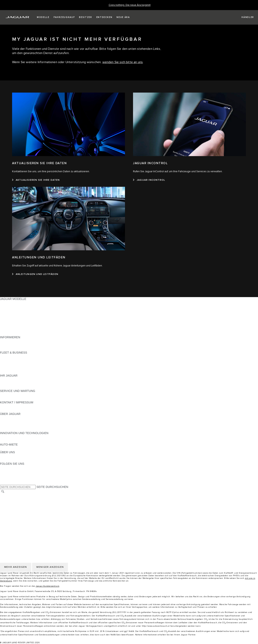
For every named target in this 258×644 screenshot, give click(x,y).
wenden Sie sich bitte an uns (123, 62)
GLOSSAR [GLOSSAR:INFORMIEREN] (7, 345)
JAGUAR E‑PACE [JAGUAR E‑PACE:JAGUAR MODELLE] (11, 307)
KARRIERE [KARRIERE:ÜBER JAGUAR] (7, 422)
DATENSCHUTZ (11, 511)
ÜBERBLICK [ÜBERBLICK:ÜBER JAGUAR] (8, 418)
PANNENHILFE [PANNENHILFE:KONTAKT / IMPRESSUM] (10, 406)
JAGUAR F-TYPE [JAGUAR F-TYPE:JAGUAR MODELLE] (11, 314)
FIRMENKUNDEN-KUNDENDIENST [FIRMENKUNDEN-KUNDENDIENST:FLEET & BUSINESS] (23, 368)
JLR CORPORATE (12, 522)
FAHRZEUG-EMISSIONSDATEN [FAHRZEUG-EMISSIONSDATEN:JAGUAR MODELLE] (21, 330)
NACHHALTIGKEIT (12, 460)
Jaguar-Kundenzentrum (47, 586)
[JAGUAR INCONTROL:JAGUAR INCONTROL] (149, 180)
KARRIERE (7, 503)
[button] (43, 17)
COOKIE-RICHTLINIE (14, 515)
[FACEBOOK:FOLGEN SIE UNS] (10, 479)
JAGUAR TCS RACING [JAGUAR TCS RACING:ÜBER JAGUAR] (15, 425)
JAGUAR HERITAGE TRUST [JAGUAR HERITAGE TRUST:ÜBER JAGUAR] (19, 429)
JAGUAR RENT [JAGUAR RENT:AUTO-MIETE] (10, 448)
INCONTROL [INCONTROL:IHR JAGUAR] (8, 383)
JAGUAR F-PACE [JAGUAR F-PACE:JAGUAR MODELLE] (11, 303)
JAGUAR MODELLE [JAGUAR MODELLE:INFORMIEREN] (13, 341)
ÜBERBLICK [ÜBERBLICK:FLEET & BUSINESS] (8, 356)
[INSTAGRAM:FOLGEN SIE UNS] (10, 468)
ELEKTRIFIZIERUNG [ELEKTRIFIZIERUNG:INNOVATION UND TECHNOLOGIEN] (14, 437)
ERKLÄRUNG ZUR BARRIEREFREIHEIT (27, 526)
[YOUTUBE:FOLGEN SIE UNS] (8, 475)
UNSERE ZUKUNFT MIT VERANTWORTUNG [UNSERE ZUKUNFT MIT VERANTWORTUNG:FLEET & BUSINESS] (30, 364)
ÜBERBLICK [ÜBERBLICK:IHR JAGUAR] (8, 379)
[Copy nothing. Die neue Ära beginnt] (130, 5)
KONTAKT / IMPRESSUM (17, 499)
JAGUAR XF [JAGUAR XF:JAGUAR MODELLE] (8, 322)
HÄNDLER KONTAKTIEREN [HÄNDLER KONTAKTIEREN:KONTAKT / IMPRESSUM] (18, 410)
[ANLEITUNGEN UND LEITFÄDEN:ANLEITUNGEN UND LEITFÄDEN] (35, 274)
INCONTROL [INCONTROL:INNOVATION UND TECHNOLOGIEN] (8, 441)
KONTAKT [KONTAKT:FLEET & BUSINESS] (7, 372)
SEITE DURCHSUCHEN (52, 487)
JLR (3, 456)
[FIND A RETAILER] (244, 17)
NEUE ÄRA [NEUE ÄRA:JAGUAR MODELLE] (7, 333)
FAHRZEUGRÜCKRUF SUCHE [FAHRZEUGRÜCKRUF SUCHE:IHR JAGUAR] (20, 387)
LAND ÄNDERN (10, 496)
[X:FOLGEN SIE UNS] (3, 483)
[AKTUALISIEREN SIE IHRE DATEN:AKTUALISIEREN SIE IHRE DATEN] (36, 180)
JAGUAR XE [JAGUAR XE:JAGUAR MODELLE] (8, 318)
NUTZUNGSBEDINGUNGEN (19, 507)
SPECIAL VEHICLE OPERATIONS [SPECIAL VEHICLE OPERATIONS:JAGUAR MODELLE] (22, 326)
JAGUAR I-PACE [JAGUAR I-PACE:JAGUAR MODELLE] (11, 310)
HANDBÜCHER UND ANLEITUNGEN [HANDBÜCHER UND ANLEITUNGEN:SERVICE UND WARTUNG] (24, 395)
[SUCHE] (3, 491)
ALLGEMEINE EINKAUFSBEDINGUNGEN (28, 519)
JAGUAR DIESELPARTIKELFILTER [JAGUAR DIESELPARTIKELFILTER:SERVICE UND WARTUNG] (23, 399)
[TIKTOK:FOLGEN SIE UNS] (7, 471)
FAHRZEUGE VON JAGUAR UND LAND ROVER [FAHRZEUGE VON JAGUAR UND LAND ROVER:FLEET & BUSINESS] (32, 360)
